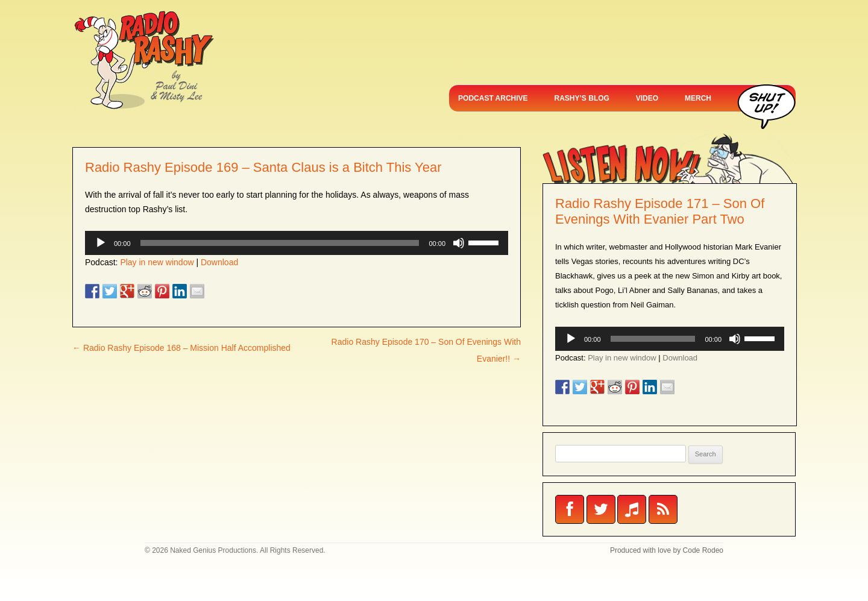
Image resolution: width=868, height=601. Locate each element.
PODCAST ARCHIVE (493, 98)
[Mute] (459, 243)
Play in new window (157, 262)
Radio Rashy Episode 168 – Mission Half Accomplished (181, 348)
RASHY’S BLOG (582, 98)
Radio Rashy (144, 60)
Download (219, 262)
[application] (297, 243)
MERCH (698, 98)
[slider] (280, 243)
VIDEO (647, 98)
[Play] (101, 243)
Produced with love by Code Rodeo (667, 550)
